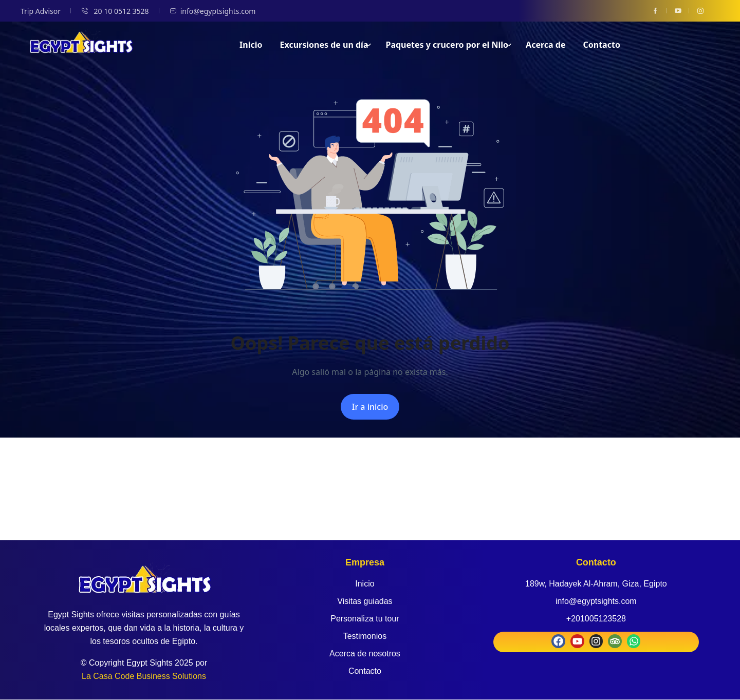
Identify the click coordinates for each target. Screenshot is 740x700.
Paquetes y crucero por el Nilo (449, 45)
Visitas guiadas (365, 601)
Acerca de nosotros (365, 654)
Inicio (251, 45)
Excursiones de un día (326, 45)
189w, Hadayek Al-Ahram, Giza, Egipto (596, 584)
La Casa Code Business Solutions (144, 676)
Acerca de (545, 45)
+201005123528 (596, 619)
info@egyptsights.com (213, 11)
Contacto (602, 45)
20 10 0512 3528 (115, 11)
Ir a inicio (370, 407)
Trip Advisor (41, 11)
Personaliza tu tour (365, 619)
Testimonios (365, 636)
